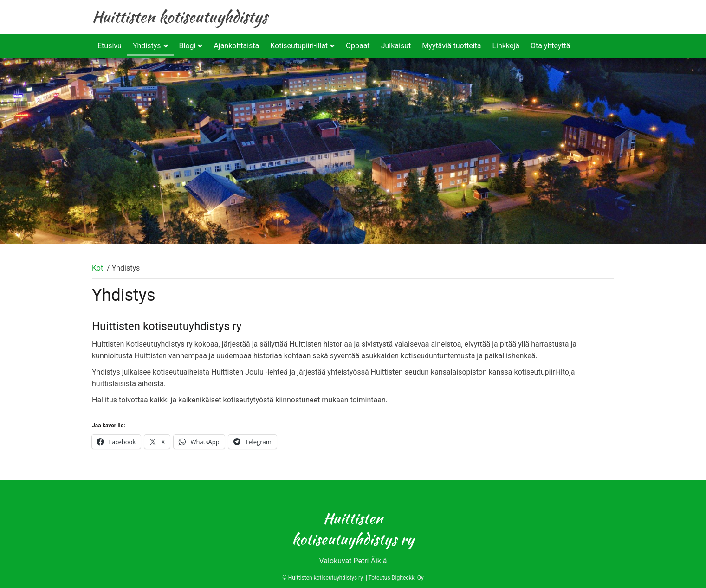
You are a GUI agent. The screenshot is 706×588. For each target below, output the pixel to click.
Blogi (188, 46)
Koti (98, 268)
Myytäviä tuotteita (451, 46)
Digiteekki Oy (408, 578)
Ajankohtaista (236, 46)
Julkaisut (396, 46)
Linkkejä (505, 46)
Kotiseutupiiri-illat (299, 46)
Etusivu (110, 46)
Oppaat (358, 46)
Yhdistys (147, 46)
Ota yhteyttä (551, 46)
